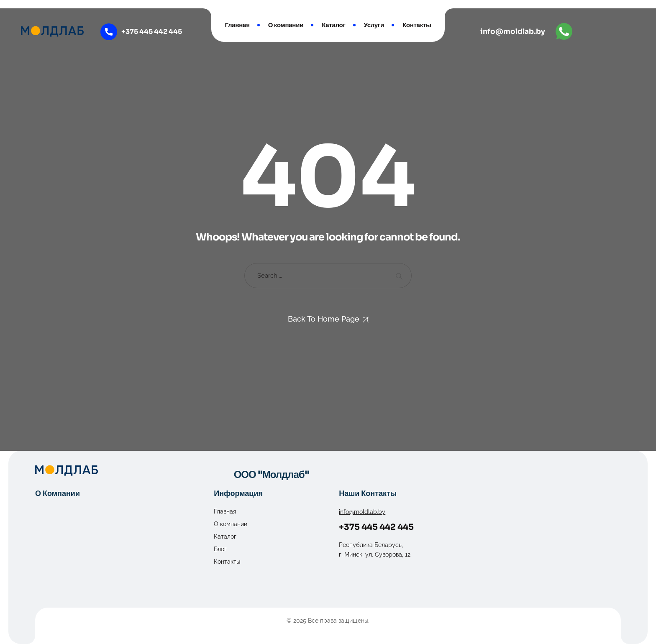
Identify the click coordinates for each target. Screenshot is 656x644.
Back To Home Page (324, 319)
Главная (237, 25)
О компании (286, 25)
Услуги (374, 25)
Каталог (333, 25)
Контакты (417, 25)
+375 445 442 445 (376, 527)
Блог (220, 549)
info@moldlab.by (513, 32)
